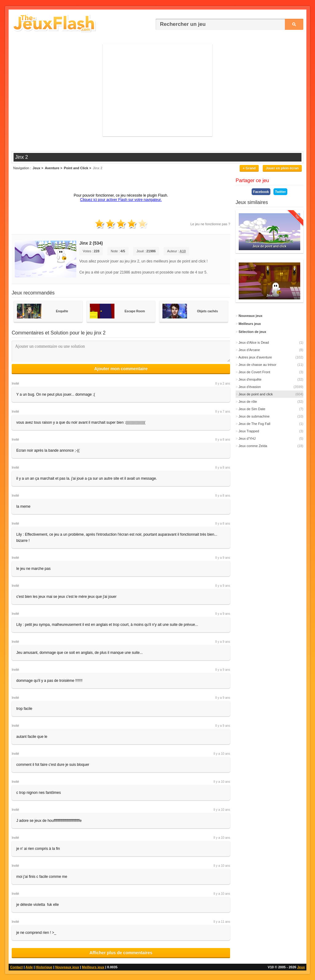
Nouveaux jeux (67, 967)
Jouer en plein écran (282, 168)
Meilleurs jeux (93, 967)
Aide (29, 967)
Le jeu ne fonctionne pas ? (210, 224)
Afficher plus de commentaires (121, 953)
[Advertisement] (157, 90)
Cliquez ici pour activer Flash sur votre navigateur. (121, 200)
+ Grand (249, 168)
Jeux (301, 967)
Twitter (280, 192)
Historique (44, 967)
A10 (183, 251)
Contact (16, 967)
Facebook (261, 192)
